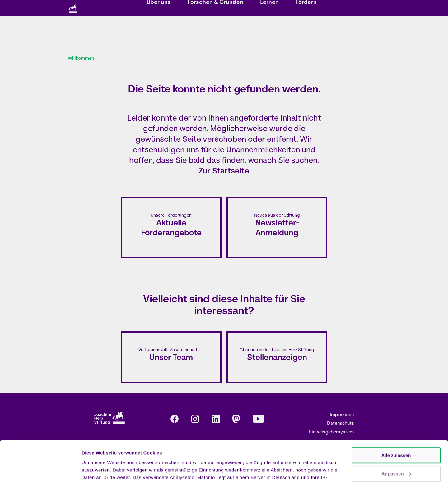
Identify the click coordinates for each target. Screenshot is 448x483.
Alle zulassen (396, 417)
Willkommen (81, 59)
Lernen (269, 33)
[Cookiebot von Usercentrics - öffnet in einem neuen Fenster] (40, 471)
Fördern (306, 33)
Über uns (159, 33)
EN (311, 8)
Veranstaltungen (181, 8)
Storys (152, 8)
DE (302, 8)
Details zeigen (97, 471)
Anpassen (396, 435)
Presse (284, 8)
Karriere (262, 8)
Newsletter (214, 8)
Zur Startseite (224, 171)
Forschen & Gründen (215, 33)
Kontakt (239, 8)
